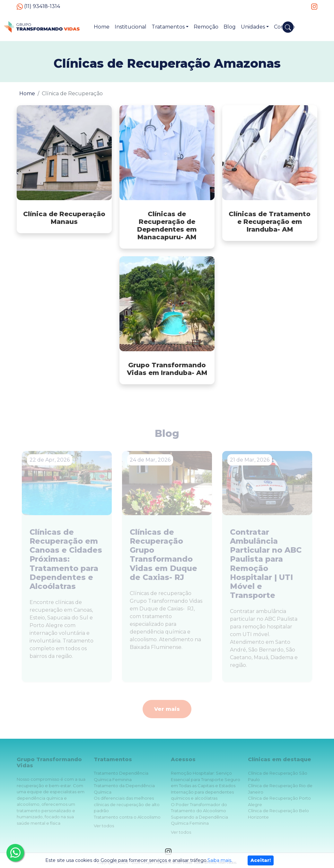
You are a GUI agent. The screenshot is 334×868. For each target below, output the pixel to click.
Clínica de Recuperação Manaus (64, 218)
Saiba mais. (220, 860)
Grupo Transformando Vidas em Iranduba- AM (167, 369)
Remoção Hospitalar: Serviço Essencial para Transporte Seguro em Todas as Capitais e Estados (206, 779)
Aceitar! (261, 860)
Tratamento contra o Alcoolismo (127, 817)
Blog (230, 27)
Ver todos (104, 826)
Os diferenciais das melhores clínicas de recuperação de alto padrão (127, 804)
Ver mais (167, 709)
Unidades (253, 27)
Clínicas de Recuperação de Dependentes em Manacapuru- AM (167, 226)
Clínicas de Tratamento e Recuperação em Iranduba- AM (270, 222)
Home (102, 27)
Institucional (131, 27)
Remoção (206, 27)
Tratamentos (168, 27)
